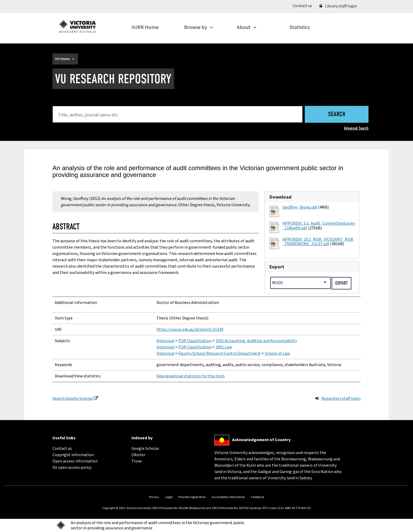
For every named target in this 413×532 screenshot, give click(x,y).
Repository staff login (341, 398)
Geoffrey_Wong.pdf (300, 207)
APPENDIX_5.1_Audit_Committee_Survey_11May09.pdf (319, 226)
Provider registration (192, 497)
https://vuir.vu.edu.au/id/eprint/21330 (190, 329)
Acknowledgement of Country (261, 440)
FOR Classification (195, 341)
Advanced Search (356, 128)
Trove (137, 461)
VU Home (62, 59)
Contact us (304, 6)
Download (281, 197)
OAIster (138, 455)
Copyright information (73, 455)
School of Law (277, 353)
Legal (169, 497)
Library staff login (338, 6)
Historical (165, 341)
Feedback (258, 497)
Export (277, 267)
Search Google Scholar (73, 398)
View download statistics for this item (191, 376)
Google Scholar (145, 449)
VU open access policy (72, 467)
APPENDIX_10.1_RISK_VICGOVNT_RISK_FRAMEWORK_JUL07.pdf (318, 242)
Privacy (154, 497)
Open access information (75, 461)
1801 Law (224, 347)
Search (337, 115)
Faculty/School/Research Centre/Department (220, 353)
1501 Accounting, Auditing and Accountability (256, 341)
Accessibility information (228, 497)
